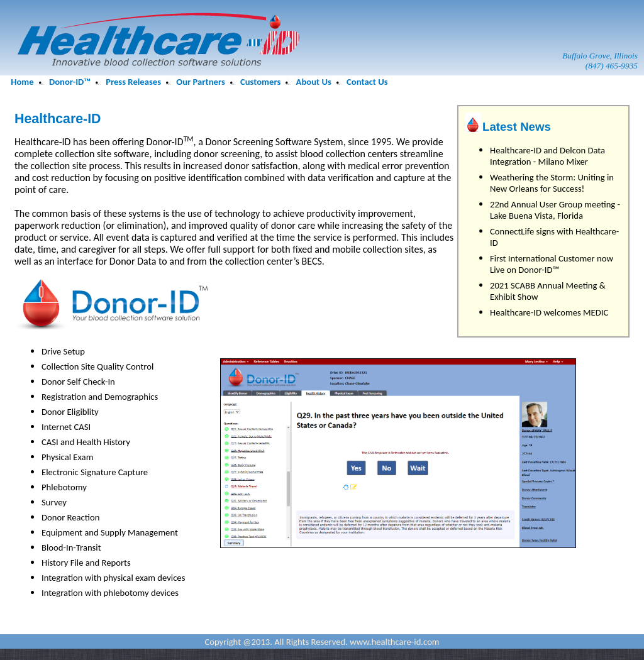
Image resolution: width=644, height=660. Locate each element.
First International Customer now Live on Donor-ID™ (552, 264)
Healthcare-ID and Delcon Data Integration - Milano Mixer (547, 156)
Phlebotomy (64, 487)
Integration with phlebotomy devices (110, 593)
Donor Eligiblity (70, 412)
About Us (314, 82)
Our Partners (200, 82)
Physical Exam (67, 457)
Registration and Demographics (100, 397)
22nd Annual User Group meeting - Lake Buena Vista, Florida (555, 210)
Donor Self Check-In (78, 382)
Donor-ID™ (70, 82)
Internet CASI (66, 427)
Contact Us (367, 82)
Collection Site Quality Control (97, 366)
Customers (260, 82)
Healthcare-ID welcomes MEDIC (549, 312)
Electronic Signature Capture (95, 472)
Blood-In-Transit (71, 547)
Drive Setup (63, 351)
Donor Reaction (70, 517)
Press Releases (133, 82)
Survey (54, 502)
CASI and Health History (86, 442)
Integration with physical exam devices (113, 578)
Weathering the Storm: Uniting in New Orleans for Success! (552, 183)
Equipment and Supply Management (110, 532)
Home (22, 82)
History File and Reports (86, 563)
